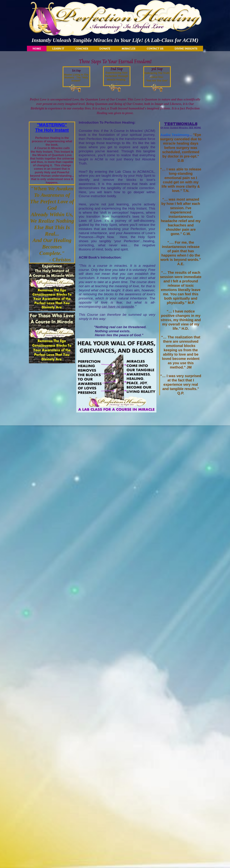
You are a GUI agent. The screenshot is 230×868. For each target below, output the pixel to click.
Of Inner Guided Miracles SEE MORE (181, 128)
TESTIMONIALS (181, 124)
